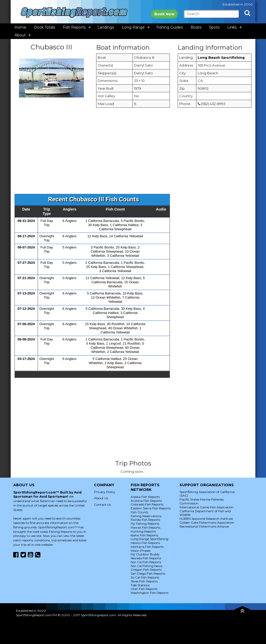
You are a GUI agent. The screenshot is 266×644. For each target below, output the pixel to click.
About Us (101, 498)
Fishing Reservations (146, 516)
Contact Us (102, 505)
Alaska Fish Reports (145, 497)
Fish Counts (139, 512)
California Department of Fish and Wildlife (205, 513)
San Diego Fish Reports (148, 573)
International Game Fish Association (207, 507)
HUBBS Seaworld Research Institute (206, 519)
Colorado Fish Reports (147, 504)
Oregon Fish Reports (146, 570)
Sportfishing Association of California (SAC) (207, 494)
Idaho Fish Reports (144, 535)
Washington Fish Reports (149, 593)
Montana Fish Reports (147, 547)
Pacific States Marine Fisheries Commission (202, 501)
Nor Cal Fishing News (147, 566)
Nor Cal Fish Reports (146, 562)
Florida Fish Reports (145, 520)
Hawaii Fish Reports (145, 527)
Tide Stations (140, 585)
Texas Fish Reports (144, 581)
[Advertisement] (133, 153)
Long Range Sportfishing (149, 539)
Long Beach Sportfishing (221, 57)
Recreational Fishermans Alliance (204, 526)
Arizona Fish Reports (146, 501)
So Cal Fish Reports (145, 577)
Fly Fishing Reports (145, 524)
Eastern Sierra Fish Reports (151, 508)
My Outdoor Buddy (145, 554)
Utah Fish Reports (144, 589)
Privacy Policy (105, 492)
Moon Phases (141, 551)
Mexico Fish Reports (145, 543)
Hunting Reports (143, 531)
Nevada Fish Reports (146, 558)
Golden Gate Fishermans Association (207, 523)
